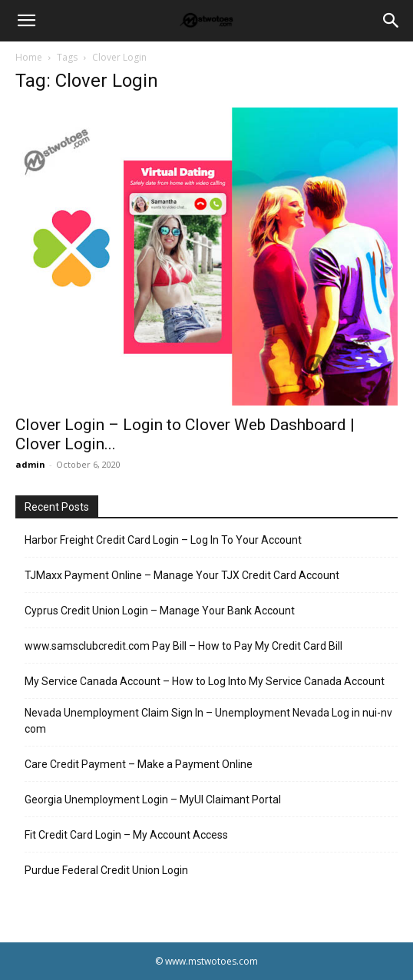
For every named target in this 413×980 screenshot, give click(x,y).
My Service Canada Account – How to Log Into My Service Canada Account (205, 681)
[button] (26, 21)
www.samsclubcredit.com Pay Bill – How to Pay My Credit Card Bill (183, 646)
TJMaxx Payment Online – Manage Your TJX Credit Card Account (182, 575)
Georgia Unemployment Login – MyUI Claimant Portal (153, 800)
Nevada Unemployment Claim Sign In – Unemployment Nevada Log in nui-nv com (208, 721)
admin (30, 464)
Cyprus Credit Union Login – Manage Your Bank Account (160, 611)
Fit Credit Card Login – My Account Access (126, 835)
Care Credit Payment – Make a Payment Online (139, 764)
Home (29, 57)
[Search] (392, 21)
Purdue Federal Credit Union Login (106, 870)
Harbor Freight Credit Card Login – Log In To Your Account (163, 540)
